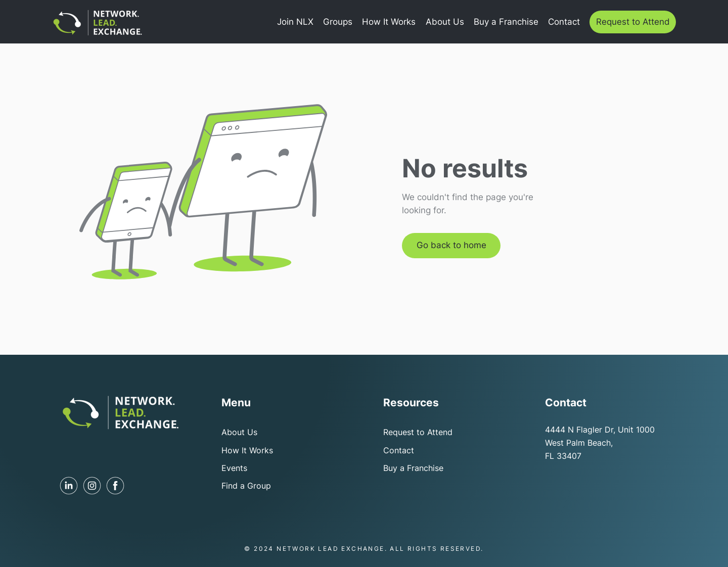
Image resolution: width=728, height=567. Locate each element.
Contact (399, 450)
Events (234, 468)
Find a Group (246, 486)
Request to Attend (418, 432)
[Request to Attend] (633, 22)
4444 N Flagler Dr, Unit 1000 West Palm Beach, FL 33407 (600, 442)
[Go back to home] (451, 246)
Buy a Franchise (413, 468)
